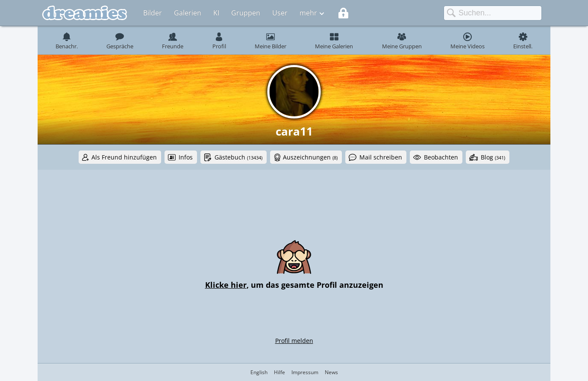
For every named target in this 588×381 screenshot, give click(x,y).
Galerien (188, 13)
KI (216, 13)
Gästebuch (238, 157)
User (280, 13)
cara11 (294, 131)
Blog (493, 157)
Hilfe (279, 372)
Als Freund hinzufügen (124, 157)
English (259, 372)
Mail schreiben (381, 157)
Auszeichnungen (310, 157)
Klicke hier (226, 285)
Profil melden (294, 341)
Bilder (153, 13)
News (331, 372)
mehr (308, 13)
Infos (186, 157)
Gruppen (246, 13)
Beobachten (441, 157)
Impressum (305, 372)
